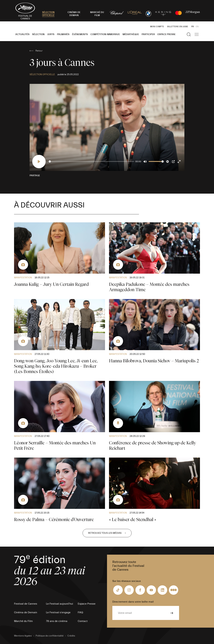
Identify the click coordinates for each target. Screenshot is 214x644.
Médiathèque (131, 34)
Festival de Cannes (26, 604)
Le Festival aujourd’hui (60, 604)
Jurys (51, 34)
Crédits (71, 636)
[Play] (39, 162)
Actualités (22, 34)
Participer (148, 34)
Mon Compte (157, 27)
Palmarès (63, 34)
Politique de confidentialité (50, 636)
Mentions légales (23, 636)
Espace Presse (167, 34)
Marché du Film (23, 621)
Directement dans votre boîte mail (133, 602)
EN (197, 27)
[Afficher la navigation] (197, 34)
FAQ (80, 612)
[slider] (91, 161)
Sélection (38, 34)
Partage (35, 176)
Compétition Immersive (105, 34)
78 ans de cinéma (57, 621)
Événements (80, 34)
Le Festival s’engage (58, 612)
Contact (83, 621)
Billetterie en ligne (178, 27)
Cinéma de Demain (26, 612)
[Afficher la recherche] (189, 34)
